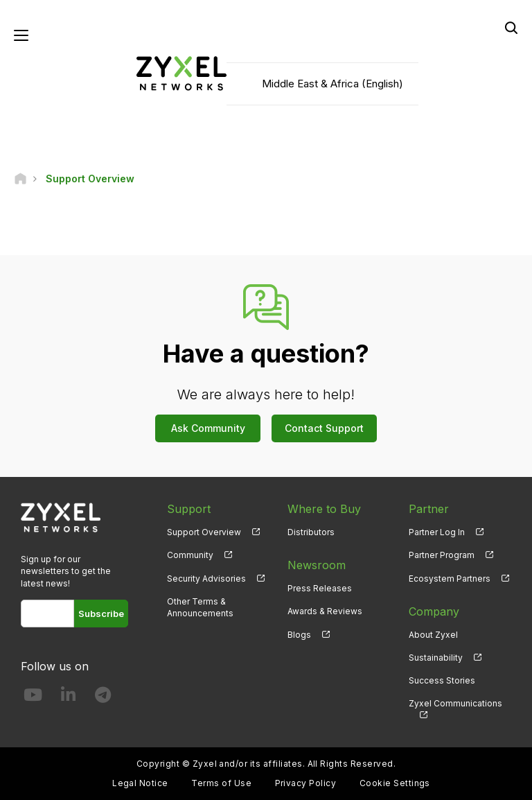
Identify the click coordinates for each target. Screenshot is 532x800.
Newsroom (317, 565)
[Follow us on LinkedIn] (68, 698)
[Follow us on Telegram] (103, 698)
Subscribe (101, 614)
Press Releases (320, 588)
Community (190, 555)
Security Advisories (206, 579)
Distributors (311, 532)
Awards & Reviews (325, 611)
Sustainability (436, 658)
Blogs (299, 635)
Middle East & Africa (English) (332, 84)
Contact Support (324, 428)
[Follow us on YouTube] (33, 698)
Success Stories (442, 680)
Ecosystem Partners (450, 579)
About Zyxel (433, 635)
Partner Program (442, 555)
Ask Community (208, 428)
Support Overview (204, 532)
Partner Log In (437, 532)
